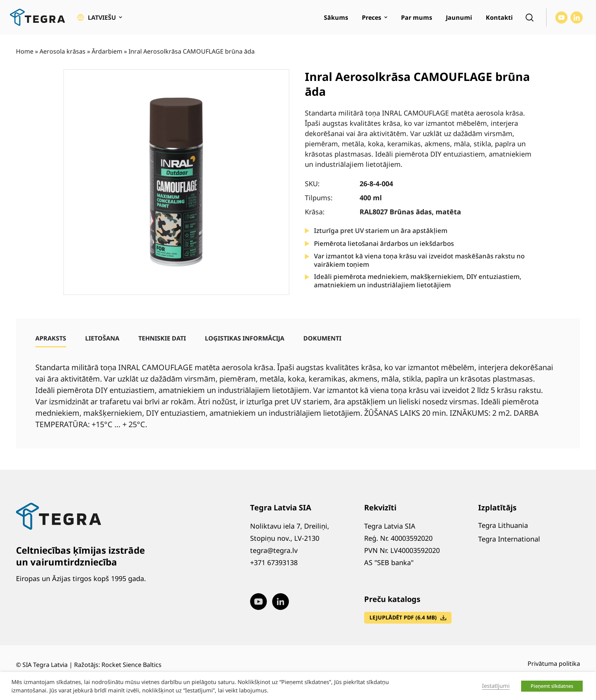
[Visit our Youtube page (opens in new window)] (561, 17)
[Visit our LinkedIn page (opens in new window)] (577, 17)
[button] (100, 17)
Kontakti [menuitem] (499, 17)
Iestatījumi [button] (496, 686)
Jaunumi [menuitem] (459, 17)
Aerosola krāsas (63, 51)
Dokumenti (322, 338)
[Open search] (529, 17)
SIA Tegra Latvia (45, 665)
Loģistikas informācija (245, 338)
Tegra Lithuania (503, 525)
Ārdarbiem (107, 51)
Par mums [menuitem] (417, 17)
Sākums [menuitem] (336, 17)
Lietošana (102, 338)
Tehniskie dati (162, 338)
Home (25, 51)
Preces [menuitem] (372, 17)
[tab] (51, 338)
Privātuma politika (554, 664)
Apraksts (51, 338)
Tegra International (509, 539)
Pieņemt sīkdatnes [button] (552, 686)
